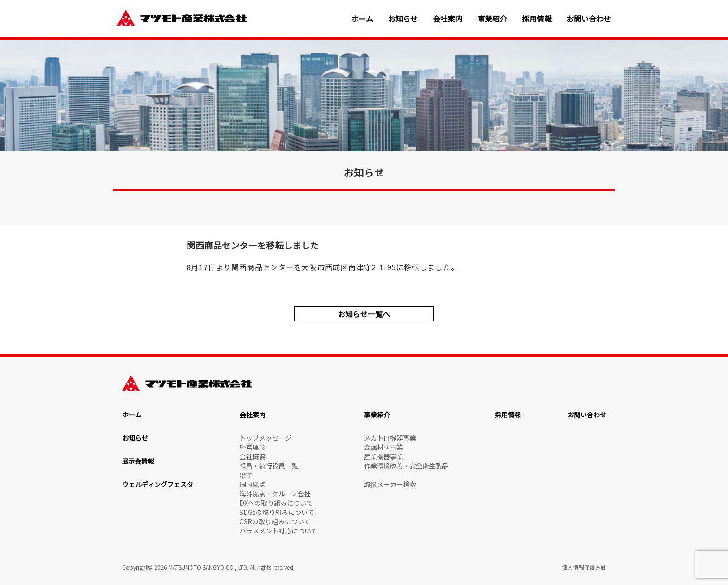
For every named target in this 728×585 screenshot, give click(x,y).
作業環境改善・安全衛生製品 (406, 466)
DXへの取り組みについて (276, 503)
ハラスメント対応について (279, 531)
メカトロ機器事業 (390, 438)
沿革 (246, 475)
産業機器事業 (383, 456)
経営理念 (253, 447)
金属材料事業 (383, 447)
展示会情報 (138, 461)
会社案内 (448, 19)
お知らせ (403, 19)
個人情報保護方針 (584, 567)
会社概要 (253, 456)
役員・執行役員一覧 (269, 466)
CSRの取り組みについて (275, 521)
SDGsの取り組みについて (277, 512)
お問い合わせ (589, 19)
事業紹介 (492, 19)
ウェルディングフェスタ (158, 484)
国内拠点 (253, 484)
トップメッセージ (266, 438)
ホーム (362, 19)
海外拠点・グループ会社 (275, 494)
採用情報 (537, 19)
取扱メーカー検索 (390, 484)
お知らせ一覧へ (364, 314)
